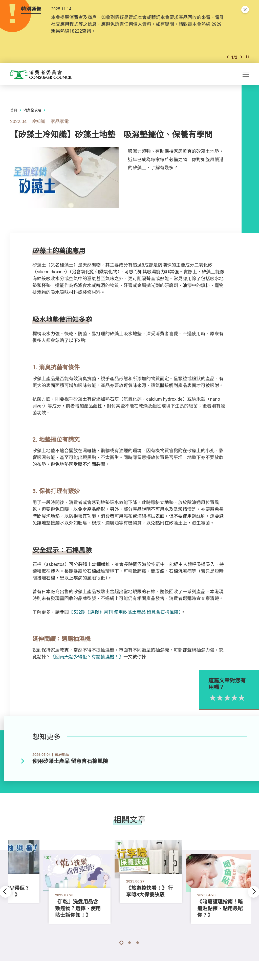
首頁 (14, 111)
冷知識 (38, 122)
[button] (228, 58)
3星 (239, 699)
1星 (224, 699)
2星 (232, 699)
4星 (246, 699)
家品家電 (60, 122)
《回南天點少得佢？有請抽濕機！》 (87, 658)
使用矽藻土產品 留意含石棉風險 (70, 762)
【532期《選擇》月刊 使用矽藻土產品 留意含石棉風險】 (125, 613)
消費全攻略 (32, 111)
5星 (253, 699)
